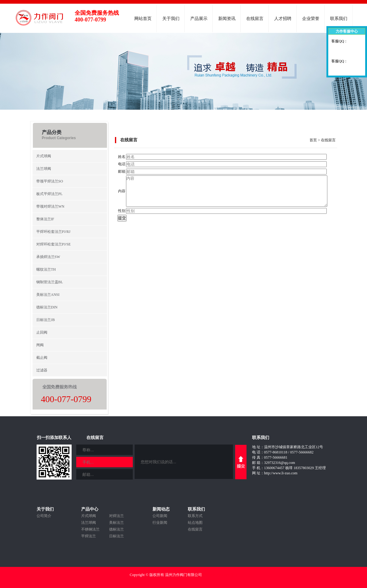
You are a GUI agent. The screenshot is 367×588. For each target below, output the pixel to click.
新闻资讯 (227, 19)
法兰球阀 (44, 169)
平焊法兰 (89, 536)
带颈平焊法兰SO (50, 181)
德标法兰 (116, 529)
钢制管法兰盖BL (50, 282)
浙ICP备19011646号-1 (220, 575)
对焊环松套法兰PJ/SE (54, 244)
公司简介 (44, 516)
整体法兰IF (45, 219)
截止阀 (42, 358)
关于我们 (171, 19)
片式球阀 (44, 156)
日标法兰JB (46, 320)
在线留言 (255, 19)
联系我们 (339, 19)
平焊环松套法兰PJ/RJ (53, 232)
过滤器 (42, 370)
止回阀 (42, 332)
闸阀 (40, 345)
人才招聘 (283, 19)
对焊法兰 (116, 516)
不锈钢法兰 (90, 529)
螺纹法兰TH (46, 269)
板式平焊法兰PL (49, 194)
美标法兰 (116, 523)
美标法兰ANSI (48, 295)
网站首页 (143, 19)
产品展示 (199, 19)
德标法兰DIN (47, 307)
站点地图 (195, 523)
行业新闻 (160, 523)
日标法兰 (116, 536)
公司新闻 (160, 516)
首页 (313, 140)
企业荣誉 (311, 19)
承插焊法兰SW (48, 257)
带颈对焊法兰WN (50, 206)
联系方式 (195, 516)
